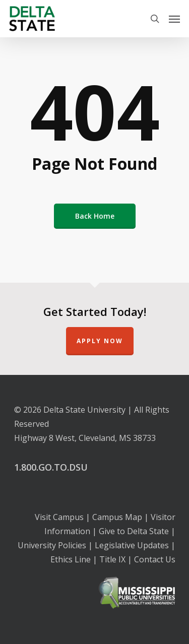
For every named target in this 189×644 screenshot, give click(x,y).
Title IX (112, 559)
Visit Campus (59, 517)
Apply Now (100, 341)
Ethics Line (71, 559)
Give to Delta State (134, 531)
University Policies (52, 545)
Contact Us (155, 559)
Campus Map (117, 517)
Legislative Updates (132, 545)
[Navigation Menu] (174, 19)
